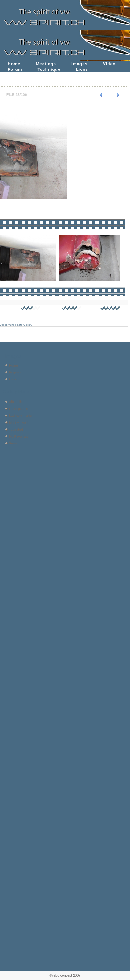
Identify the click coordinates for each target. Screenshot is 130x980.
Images (79, 64)
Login (13, 379)
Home (14, 64)
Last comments (20, 416)
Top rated (16, 429)
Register (15, 372)
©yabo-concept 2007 (65, 975)
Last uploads (18, 409)
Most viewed (18, 423)
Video (109, 64)
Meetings (46, 64)
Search (14, 443)
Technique (49, 69)
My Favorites (19, 436)
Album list (16, 402)
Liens (82, 69)
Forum (15, 69)
